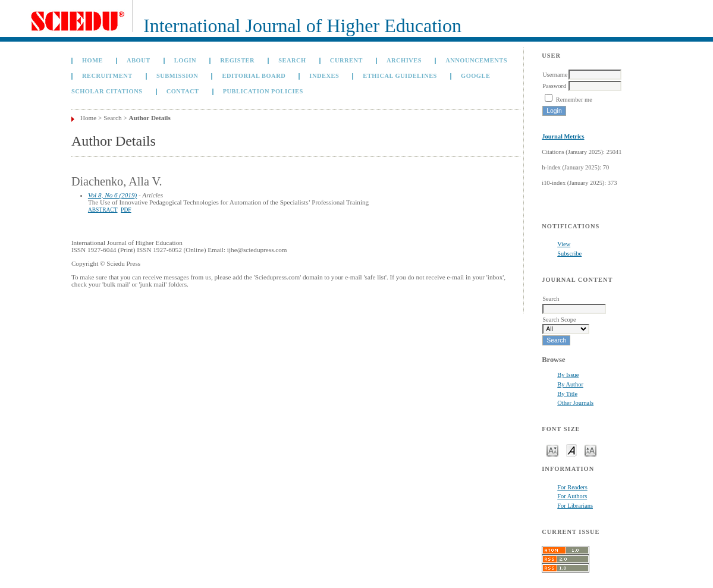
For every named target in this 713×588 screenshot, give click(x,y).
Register (237, 60)
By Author (570, 384)
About (139, 60)
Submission (177, 76)
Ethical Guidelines (400, 76)
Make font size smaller (552, 450)
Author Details (150, 118)
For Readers (572, 487)
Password (554, 86)
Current (346, 60)
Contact (183, 91)
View (564, 244)
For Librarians (575, 506)
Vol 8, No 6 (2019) (112, 195)
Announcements (476, 60)
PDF (126, 210)
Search (292, 60)
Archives (404, 60)
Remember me (574, 100)
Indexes (324, 76)
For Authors (572, 496)
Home (92, 60)
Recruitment (107, 76)
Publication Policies (263, 91)
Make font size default (571, 450)
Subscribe (569, 254)
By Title (567, 394)
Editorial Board (254, 76)
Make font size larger (590, 450)
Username (555, 75)
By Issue (568, 375)
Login (185, 60)
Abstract (103, 210)
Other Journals (575, 403)
